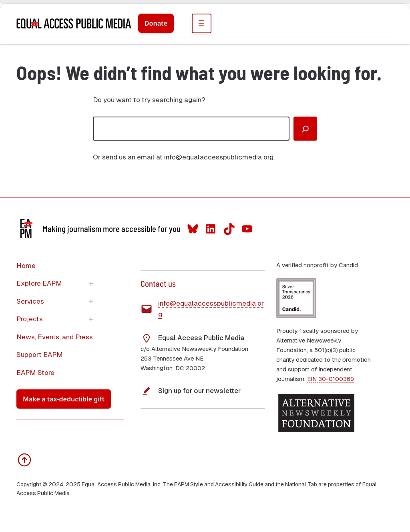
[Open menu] (202, 23)
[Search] (305, 129)
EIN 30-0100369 (331, 379)
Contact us (158, 284)
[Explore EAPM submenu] (91, 284)
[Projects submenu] (91, 319)
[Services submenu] (91, 301)
